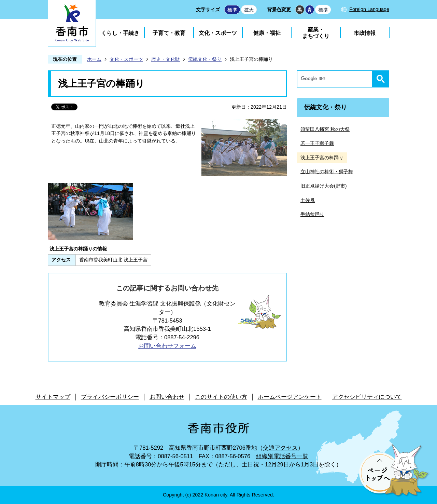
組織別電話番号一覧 (282, 456)
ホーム (94, 59)
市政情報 (365, 33)
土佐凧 (308, 200)
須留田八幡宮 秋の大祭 (325, 129)
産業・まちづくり (316, 33)
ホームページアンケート (290, 397)
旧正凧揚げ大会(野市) (324, 186)
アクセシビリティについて (367, 397)
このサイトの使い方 (221, 397)
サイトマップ (53, 397)
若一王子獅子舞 (317, 143)
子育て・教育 (169, 33)
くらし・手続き (120, 33)
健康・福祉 (267, 33)
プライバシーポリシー (110, 397)
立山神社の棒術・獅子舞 (327, 172)
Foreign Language (369, 9)
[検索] (336, 79)
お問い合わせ (167, 397)
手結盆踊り (312, 214)
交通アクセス (280, 448)
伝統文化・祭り (205, 59)
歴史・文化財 (166, 59)
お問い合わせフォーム (167, 346)
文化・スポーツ (218, 33)
